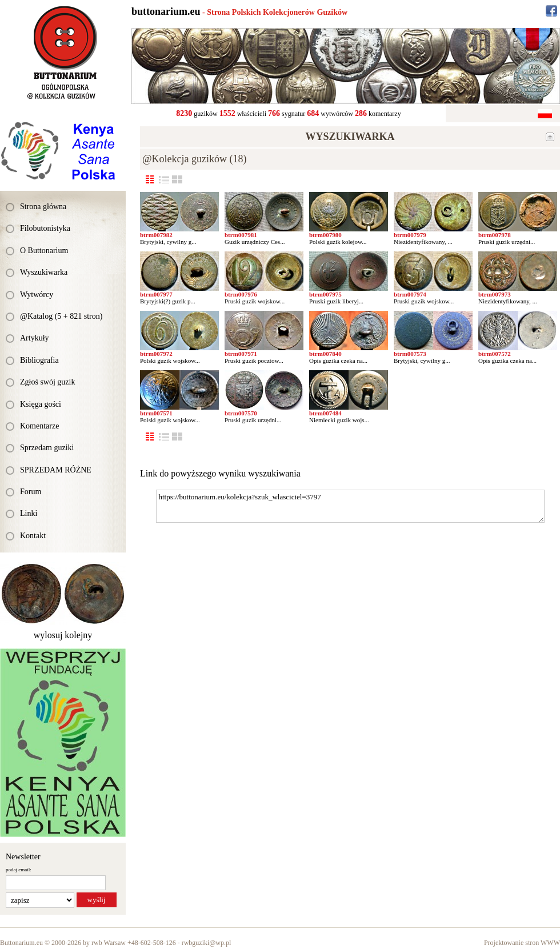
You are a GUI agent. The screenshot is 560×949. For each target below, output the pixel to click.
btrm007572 (495, 354)
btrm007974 (410, 294)
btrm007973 (495, 294)
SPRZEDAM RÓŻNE (56, 470)
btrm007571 (156, 413)
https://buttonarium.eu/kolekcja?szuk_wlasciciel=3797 (350, 506)
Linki (29, 513)
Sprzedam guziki (47, 448)
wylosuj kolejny (63, 635)
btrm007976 (241, 294)
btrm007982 (156, 235)
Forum (31, 492)
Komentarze (39, 426)
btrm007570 (241, 413)
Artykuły (35, 338)
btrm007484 (325, 413)
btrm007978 (495, 235)
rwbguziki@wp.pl (207, 943)
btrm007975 (325, 294)
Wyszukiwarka (44, 272)
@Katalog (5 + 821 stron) (61, 316)
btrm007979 (410, 235)
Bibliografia (39, 360)
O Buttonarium (44, 251)
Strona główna (43, 207)
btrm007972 (156, 354)
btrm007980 (325, 235)
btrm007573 (410, 354)
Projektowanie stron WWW (522, 943)
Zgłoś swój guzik (47, 382)
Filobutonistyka (45, 228)
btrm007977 (156, 294)
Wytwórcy (37, 295)
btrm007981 (241, 235)
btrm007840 (325, 354)
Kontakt (33, 536)
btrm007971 (241, 354)
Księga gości (41, 404)
